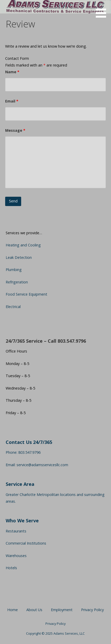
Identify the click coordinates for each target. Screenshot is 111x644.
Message (15, 130)
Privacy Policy (92, 610)
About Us (34, 610)
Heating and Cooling (23, 245)
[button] (103, 10)
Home (13, 610)
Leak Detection (19, 257)
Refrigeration (17, 282)
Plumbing (14, 270)
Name (12, 72)
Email (12, 101)
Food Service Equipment (26, 294)
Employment (62, 610)
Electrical (13, 307)
